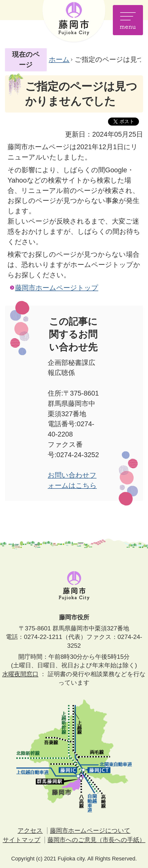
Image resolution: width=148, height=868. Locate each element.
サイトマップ (22, 840)
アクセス (30, 830)
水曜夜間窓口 (20, 674)
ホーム (59, 59)
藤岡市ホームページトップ (57, 288)
